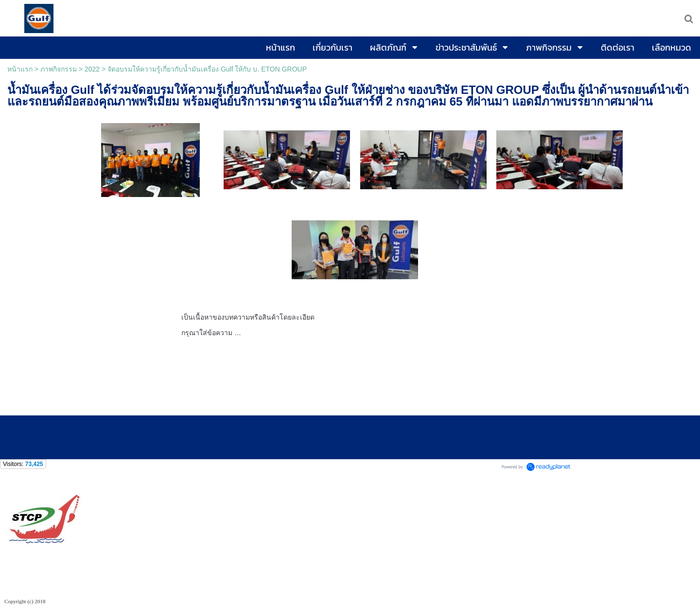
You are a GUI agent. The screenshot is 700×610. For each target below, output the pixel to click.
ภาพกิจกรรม (59, 69)
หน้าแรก (20, 69)
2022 (92, 69)
